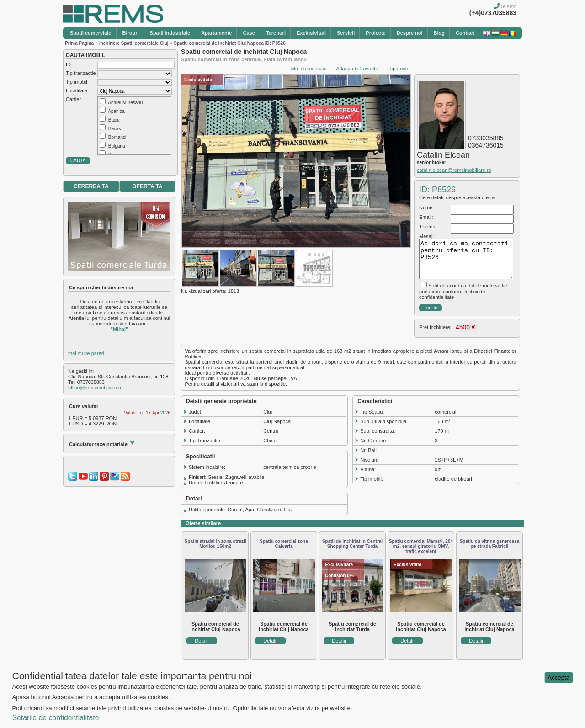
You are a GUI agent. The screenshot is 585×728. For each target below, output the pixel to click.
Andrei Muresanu (125, 103)
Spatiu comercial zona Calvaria (284, 544)
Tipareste (399, 69)
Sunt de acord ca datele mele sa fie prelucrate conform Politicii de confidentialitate (463, 291)
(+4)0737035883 (493, 13)
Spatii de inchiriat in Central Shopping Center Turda (352, 544)
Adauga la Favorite (357, 69)
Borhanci (117, 137)
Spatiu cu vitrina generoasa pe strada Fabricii (490, 544)
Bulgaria (117, 146)
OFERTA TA (147, 186)
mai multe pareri (86, 353)
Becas (115, 129)
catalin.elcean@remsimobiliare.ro (454, 170)
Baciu (114, 120)
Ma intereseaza (308, 69)
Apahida (116, 111)
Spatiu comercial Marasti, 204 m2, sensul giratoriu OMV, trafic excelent (421, 546)
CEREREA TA (91, 186)
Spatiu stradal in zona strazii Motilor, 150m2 (215, 544)
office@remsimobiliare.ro (95, 388)
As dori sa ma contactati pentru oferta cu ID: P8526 (466, 259)
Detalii (202, 641)
